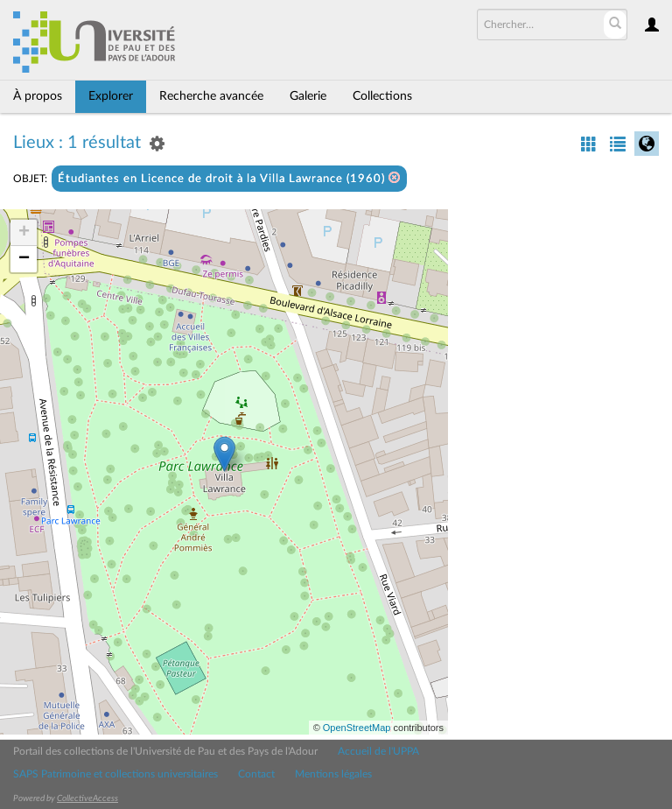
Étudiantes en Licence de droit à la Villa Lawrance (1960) (229, 178)
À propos (38, 96)
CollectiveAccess (87, 798)
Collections (382, 96)
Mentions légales (333, 774)
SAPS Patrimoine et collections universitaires (115, 774)
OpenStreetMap (357, 728)
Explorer (111, 96)
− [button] (24, 259)
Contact (256, 774)
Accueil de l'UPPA (378, 751)
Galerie (308, 96)
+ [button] (24, 233)
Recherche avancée (211, 96)
